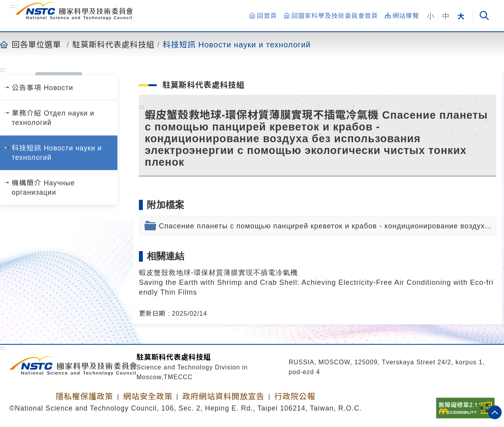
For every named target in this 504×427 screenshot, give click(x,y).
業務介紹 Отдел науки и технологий (53, 118)
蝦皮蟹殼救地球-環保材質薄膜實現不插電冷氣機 (218, 272)
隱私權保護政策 (84, 396)
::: (13, 6)
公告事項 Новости (42, 88)
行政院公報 (295, 396)
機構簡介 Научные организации (43, 188)
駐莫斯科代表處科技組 (113, 44)
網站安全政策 (148, 396)
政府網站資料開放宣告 (223, 396)
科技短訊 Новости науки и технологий (237, 44)
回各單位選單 (36, 44)
